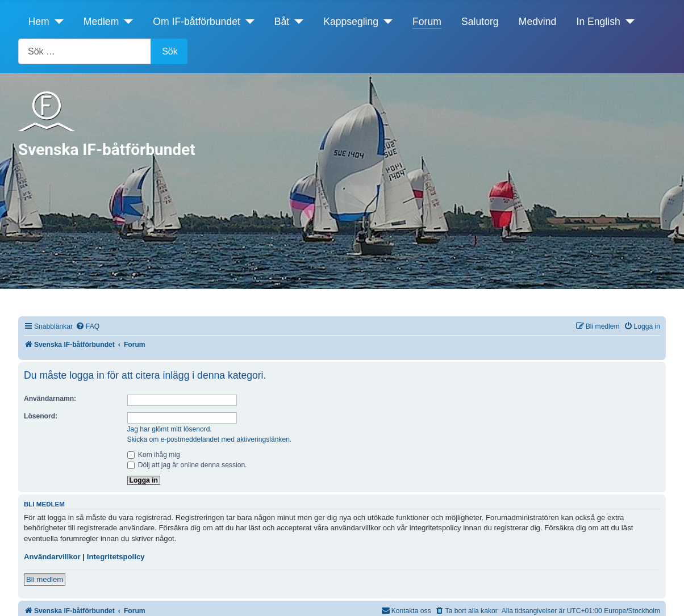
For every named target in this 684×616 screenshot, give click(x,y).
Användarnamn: (50, 399)
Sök (170, 51)
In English (598, 22)
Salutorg (480, 22)
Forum (427, 22)
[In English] (627, 22)
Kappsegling (351, 22)
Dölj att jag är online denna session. (187, 465)
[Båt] (296, 22)
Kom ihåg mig (154, 455)
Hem (39, 22)
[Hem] (57, 22)
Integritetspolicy (116, 557)
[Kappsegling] (385, 22)
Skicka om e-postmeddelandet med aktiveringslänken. (210, 439)
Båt (282, 22)
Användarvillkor (52, 557)
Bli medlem (45, 579)
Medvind (538, 22)
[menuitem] (87, 327)
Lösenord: (41, 416)
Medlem (101, 22)
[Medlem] (126, 22)
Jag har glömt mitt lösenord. (170, 429)
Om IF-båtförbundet (197, 22)
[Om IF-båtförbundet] (247, 22)
